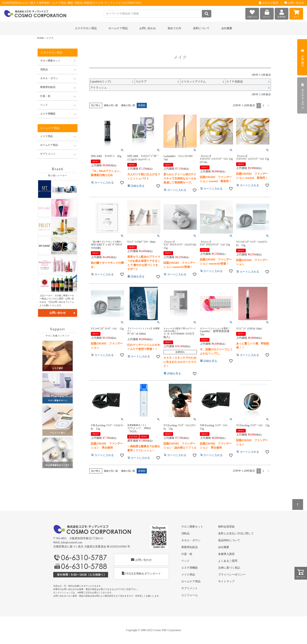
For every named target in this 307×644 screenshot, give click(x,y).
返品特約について (229, 540)
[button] (268, 106)
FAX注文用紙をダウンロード (141, 573)
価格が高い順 (128, 105)
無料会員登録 (226, 527)
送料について (201, 28)
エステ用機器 (190, 568)
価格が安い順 (111, 105)
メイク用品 (188, 575)
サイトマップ (226, 581)
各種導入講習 (226, 554)
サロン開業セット (50, 61)
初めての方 (174, 28)
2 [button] (263, 106)
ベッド (185, 561)
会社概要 (227, 28)
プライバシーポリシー (232, 575)
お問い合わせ (294, 3)
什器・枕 (187, 554)
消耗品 (185, 533)
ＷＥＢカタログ (303, 96)
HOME (40, 38)
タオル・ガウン (191, 540)
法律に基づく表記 (229, 568)
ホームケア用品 (191, 581)
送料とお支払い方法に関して (236, 533)
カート (296, 13)
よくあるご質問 (228, 561)
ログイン (267, 13)
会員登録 (282, 13)
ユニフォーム (190, 595)
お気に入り (252, 13)
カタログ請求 (269, 3)
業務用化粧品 (190, 547)
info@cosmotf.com (72, 542)
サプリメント (190, 588)
